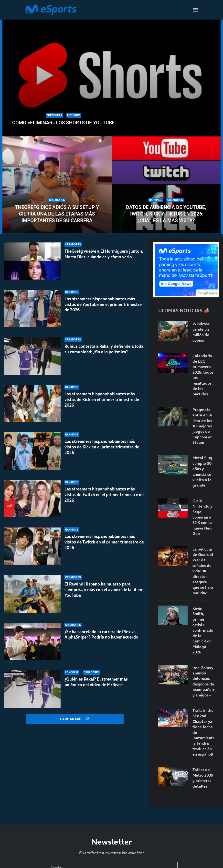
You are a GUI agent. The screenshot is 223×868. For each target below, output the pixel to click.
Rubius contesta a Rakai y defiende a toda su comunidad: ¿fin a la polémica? (104, 349)
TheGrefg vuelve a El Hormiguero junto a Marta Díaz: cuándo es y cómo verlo (104, 254)
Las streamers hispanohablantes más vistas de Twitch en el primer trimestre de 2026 (104, 495)
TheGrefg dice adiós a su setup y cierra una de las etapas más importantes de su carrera (57, 214)
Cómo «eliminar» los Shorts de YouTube (64, 123)
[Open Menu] (195, 10)
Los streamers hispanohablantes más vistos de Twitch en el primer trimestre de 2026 (104, 542)
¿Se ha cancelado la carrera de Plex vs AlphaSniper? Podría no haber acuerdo (101, 635)
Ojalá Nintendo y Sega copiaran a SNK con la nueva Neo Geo (202, 517)
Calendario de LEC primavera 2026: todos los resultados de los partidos (203, 375)
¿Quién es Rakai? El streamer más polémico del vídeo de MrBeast (96, 682)
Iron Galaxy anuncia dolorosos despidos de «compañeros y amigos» (203, 681)
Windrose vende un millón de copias (201, 332)
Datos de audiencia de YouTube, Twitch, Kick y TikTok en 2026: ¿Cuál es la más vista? (166, 214)
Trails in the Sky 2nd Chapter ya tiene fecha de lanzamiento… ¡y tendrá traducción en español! (203, 732)
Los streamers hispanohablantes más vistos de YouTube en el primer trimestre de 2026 (103, 304)
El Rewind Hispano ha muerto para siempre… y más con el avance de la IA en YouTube (103, 590)
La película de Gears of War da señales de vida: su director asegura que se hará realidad (203, 571)
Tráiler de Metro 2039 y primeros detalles (203, 778)
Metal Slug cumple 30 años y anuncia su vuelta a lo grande (202, 471)
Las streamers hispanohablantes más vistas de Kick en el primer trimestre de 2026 (102, 400)
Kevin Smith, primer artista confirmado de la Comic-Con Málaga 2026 (203, 630)
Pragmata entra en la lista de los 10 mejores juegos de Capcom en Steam (202, 426)
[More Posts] (75, 719)
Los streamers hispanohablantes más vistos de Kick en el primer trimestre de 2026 (102, 447)
